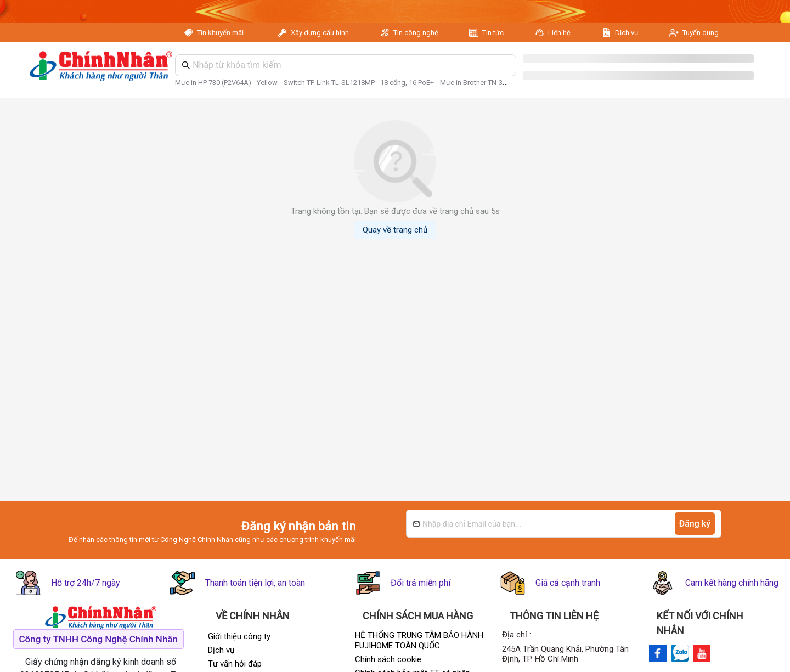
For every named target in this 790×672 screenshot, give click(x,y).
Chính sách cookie (388, 659)
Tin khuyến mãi (223, 33)
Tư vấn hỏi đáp (235, 664)
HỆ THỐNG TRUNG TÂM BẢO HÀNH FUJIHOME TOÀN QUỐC (419, 640)
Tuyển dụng (701, 33)
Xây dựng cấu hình (320, 33)
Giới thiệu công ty (239, 636)
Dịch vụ (627, 33)
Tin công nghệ (416, 33)
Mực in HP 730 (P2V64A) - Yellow (226, 83)
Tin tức (493, 33)
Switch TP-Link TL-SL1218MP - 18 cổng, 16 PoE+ (359, 83)
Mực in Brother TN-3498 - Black (489, 83)
